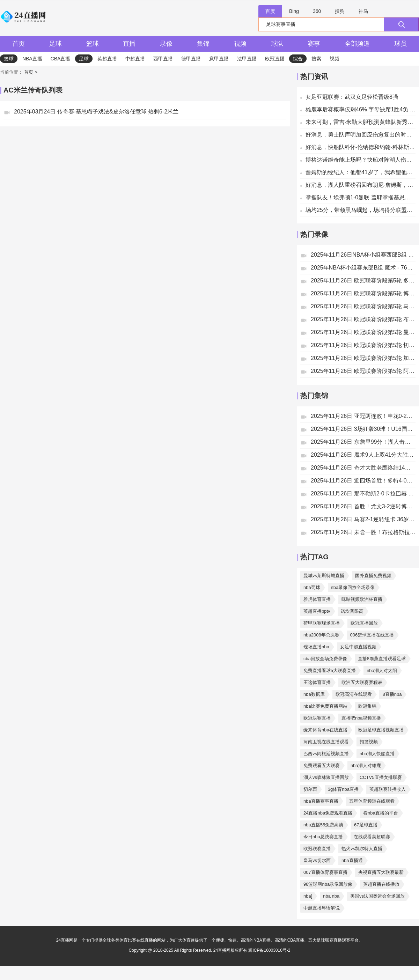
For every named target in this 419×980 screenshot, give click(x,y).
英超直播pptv (317, 611)
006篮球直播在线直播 (372, 635)
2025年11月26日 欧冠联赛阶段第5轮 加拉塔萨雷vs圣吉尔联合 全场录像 (363, 358)
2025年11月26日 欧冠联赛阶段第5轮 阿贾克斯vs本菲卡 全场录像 (363, 371)
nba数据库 (314, 694)
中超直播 (135, 59)
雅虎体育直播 (317, 599)
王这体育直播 (317, 682)
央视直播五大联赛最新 (381, 872)
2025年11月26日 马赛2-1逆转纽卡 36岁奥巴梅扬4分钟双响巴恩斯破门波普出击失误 (363, 519)
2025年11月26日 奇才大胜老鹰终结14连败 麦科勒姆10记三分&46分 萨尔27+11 (363, 468)
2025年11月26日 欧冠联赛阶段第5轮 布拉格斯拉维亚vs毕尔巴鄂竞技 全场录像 (363, 319)
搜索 (316, 59)
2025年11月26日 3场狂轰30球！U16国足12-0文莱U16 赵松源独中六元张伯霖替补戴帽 (363, 429)
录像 (166, 44)
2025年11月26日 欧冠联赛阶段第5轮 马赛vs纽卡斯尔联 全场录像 (363, 306)
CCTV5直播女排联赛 (381, 777)
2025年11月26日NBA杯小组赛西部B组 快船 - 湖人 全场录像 (363, 255)
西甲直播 (163, 59)
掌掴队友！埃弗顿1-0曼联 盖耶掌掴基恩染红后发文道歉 (361, 197)
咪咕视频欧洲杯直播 (362, 599)
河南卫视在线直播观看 (326, 742)
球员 (400, 44)
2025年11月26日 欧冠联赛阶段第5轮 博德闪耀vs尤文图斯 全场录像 (363, 293)
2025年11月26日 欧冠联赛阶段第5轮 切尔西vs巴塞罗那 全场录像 (363, 345)
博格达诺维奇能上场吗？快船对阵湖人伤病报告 (361, 160)
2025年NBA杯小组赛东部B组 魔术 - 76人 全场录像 (363, 268)
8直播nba (392, 694)
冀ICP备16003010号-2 (269, 950)
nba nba (331, 896)
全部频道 (357, 44)
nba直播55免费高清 (323, 825)
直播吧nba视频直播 (361, 718)
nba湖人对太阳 (382, 670)
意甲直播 (219, 59)
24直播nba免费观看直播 (328, 813)
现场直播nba (316, 647)
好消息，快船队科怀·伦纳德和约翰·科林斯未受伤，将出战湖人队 (361, 147)
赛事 (314, 44)
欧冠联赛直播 (317, 849)
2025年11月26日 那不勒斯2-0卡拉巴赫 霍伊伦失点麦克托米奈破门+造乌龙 (363, 493)
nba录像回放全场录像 (353, 587)
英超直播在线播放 (381, 884)
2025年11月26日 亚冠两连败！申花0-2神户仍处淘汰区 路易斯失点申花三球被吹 (363, 416)
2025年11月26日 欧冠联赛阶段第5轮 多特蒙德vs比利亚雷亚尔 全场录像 (363, 281)
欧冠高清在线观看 (354, 694)
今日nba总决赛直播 (323, 837)
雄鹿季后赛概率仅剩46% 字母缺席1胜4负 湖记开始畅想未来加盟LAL (361, 109)
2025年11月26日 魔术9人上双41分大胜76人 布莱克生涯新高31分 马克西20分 (363, 455)
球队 (277, 44)
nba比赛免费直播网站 (325, 706)
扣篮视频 (369, 742)
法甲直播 (247, 59)
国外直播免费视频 (373, 576)
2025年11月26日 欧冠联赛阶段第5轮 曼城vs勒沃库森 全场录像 (363, 332)
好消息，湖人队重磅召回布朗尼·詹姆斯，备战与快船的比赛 (361, 185)
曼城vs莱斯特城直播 (324, 576)
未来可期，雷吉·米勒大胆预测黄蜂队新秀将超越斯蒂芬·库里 (361, 122)
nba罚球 (312, 587)
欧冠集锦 (367, 706)
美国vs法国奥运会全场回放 (377, 896)
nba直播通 (352, 860)
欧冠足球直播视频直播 (381, 730)
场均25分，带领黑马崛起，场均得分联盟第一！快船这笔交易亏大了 (361, 210)
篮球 (93, 44)
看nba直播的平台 (381, 813)
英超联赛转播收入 (388, 789)
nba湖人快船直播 (377, 754)
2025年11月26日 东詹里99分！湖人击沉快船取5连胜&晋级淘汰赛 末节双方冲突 (363, 442)
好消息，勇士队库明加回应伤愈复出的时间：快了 (361, 135)
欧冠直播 (275, 59)
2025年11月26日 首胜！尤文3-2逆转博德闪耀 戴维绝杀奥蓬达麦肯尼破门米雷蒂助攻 (363, 506)
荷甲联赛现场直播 (322, 623)
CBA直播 (61, 59)
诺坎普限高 (352, 611)
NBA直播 (32, 59)
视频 (240, 44)
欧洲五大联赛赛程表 (362, 682)
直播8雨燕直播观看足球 (382, 659)
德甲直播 (191, 59)
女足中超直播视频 (358, 647)
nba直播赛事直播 (321, 801)
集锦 (203, 44)
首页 (19, 44)
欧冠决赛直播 (317, 718)
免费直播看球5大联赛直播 (330, 670)
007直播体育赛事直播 (325, 872)
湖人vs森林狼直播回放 (326, 777)
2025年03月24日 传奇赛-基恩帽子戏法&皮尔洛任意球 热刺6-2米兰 (96, 112)
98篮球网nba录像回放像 (328, 884)
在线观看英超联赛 (372, 837)
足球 (56, 44)
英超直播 (107, 59)
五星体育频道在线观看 (372, 801)
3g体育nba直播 (343, 789)
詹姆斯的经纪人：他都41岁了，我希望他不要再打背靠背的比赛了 (361, 172)
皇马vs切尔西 (317, 860)
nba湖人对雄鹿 (366, 765)
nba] (308, 896)
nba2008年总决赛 (321, 635)
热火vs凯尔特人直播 (362, 849)
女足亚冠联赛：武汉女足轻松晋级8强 (352, 97)
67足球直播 (366, 825)
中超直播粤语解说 (322, 908)
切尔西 (310, 789)
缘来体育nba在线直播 (325, 730)
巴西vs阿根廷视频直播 (326, 754)
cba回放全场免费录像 (325, 659)
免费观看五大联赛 (322, 765)
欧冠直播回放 (364, 623)
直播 (129, 44)
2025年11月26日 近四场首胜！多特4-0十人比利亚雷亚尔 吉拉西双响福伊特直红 (363, 481)
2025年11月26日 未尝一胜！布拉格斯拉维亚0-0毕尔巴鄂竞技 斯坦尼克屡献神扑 (363, 532)
